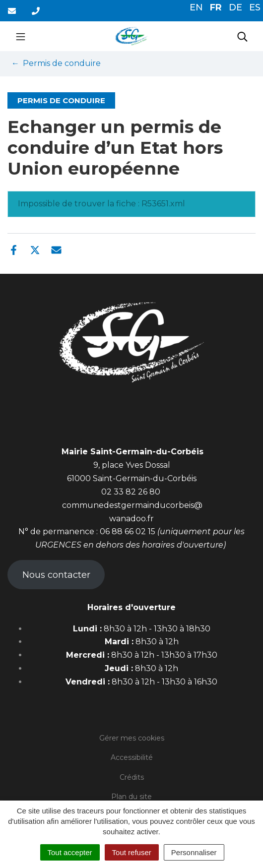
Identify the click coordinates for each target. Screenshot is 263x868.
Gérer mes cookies (132, 738)
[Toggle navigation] (21, 36)
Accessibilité (132, 757)
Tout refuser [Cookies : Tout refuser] (132, 852)
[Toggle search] (242, 36)
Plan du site (131, 797)
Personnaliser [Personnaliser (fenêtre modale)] (194, 852)
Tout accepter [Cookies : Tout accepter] (70, 852)
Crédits (132, 777)
